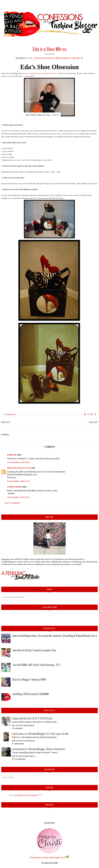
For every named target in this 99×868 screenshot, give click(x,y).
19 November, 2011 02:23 (18, 481)
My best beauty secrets (19, 468)
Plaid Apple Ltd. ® (57, 857)
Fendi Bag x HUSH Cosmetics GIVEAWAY (31, 694)
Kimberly (12, 455)
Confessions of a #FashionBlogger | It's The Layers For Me (40, 734)
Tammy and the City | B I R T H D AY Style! (32, 718)
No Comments (19, 759)
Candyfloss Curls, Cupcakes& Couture (43, 73)
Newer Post (6, 422)
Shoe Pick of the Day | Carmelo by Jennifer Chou (34, 650)
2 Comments (18, 744)
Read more (29, 725)
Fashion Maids (14, 487)
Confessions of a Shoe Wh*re (69, 58)
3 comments (10, 414)
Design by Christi (40, 857)
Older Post (93, 422)
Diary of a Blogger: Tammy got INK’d (29, 680)
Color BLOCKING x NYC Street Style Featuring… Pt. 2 (37, 665)
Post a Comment (12, 503)
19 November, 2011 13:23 (18, 497)
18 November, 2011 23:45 (18, 462)
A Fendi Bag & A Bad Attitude (25, 795)
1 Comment (17, 728)
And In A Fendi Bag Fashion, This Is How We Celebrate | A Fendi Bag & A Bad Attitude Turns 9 (55, 636)
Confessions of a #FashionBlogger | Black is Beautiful (38, 749)
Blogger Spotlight (44, 58)
